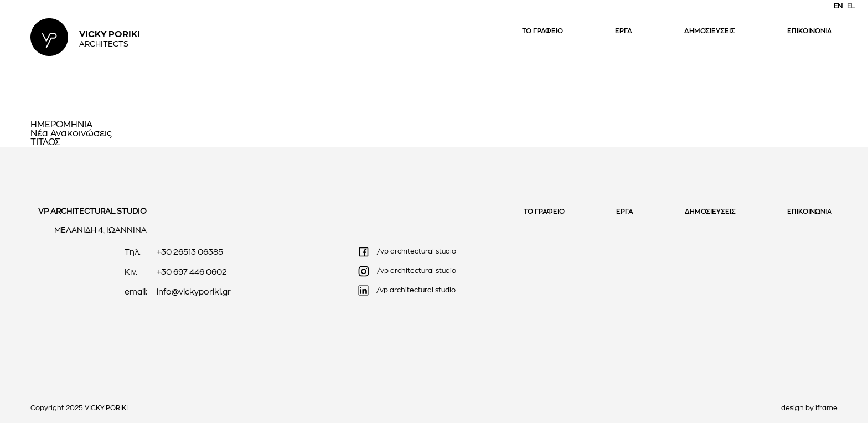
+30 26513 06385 (190, 253)
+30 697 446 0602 (192, 273)
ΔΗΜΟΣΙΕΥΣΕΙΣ (710, 32)
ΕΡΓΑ (624, 32)
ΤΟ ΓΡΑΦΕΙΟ (542, 32)
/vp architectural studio (407, 252)
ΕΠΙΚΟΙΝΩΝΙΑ (810, 32)
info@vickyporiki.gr (194, 293)
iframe (826, 409)
